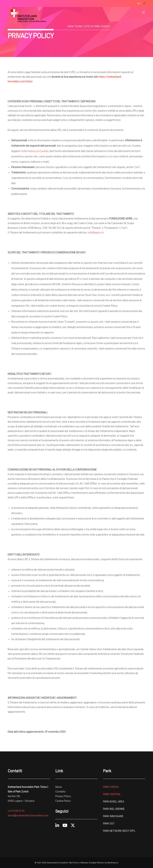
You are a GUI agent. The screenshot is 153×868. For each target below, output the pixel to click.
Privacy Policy (63, 796)
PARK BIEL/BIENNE (114, 809)
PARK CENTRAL (112, 794)
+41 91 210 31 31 (16, 811)
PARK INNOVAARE (113, 816)
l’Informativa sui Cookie (34, 151)
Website (84, 863)
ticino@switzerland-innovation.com (28, 816)
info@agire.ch (96, 232)
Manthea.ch (113, 863)
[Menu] (142, 12)
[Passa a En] (139, 4)
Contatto (61, 792)
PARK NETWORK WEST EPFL (119, 831)
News (59, 787)
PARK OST (109, 824)
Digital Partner (97, 863)
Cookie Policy (63, 801)
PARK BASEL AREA (114, 802)
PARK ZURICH (111, 787)
